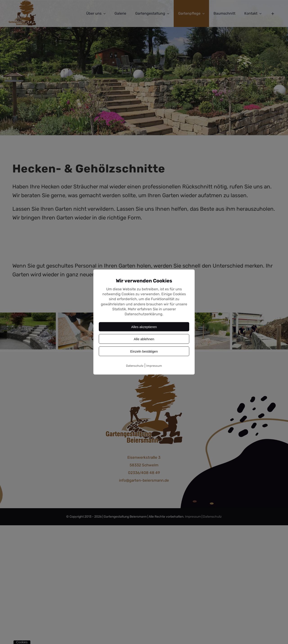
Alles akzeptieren (144, 327)
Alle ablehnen (144, 339)
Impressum (154, 366)
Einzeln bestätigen (144, 351)
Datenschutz (135, 366)
